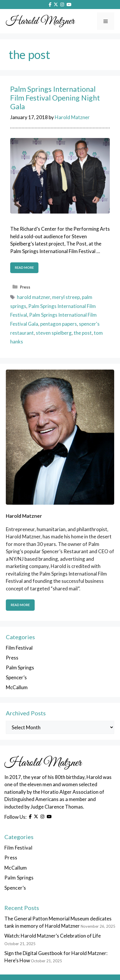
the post (83, 333)
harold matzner (33, 297)
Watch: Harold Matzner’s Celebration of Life (53, 936)
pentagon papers (59, 324)
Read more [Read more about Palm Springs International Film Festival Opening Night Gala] (24, 267)
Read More (20, 605)
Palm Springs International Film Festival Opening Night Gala (55, 98)
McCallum (17, 687)
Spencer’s (16, 677)
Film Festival (19, 648)
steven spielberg (54, 333)
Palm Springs (20, 668)
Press (25, 287)
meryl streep (66, 297)
